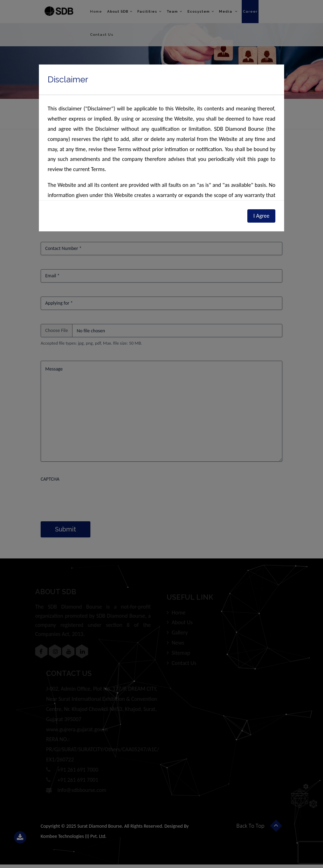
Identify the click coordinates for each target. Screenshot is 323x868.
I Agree (261, 216)
